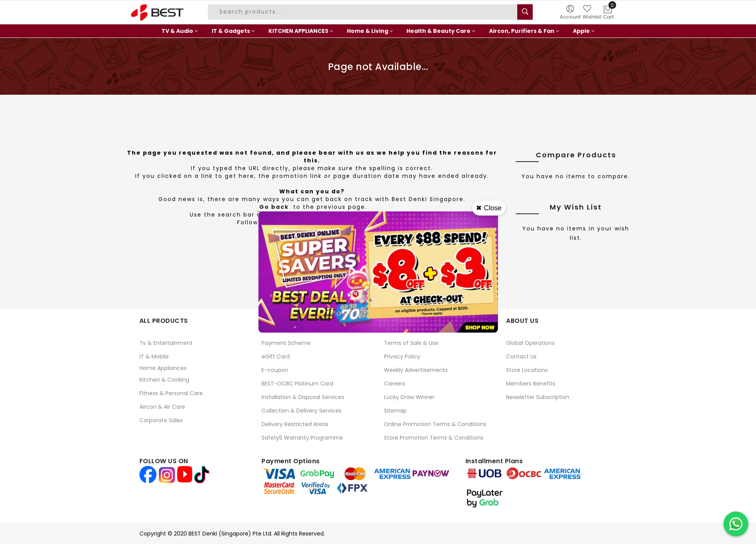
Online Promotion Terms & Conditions (435, 424)
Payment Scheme (286, 343)
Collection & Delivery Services (302, 411)
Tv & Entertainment (166, 343)
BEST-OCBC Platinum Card (297, 384)
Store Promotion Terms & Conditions (434, 438)
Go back (274, 207)
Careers (395, 384)
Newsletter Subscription (538, 397)
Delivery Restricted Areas (295, 424)
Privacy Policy (402, 356)
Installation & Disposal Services (303, 397)
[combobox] (364, 12)
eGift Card (276, 356)
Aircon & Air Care (162, 407)
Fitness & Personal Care (171, 393)
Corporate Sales (161, 420)
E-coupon (275, 370)
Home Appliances (163, 368)
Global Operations (530, 343)
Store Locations (527, 370)
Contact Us (521, 356)
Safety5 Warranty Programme (302, 438)
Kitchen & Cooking (164, 380)
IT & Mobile (154, 356)
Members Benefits (531, 384)
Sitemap (395, 411)
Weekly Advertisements (416, 370)
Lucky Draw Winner (409, 397)
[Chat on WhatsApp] (736, 524)
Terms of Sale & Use (411, 343)
